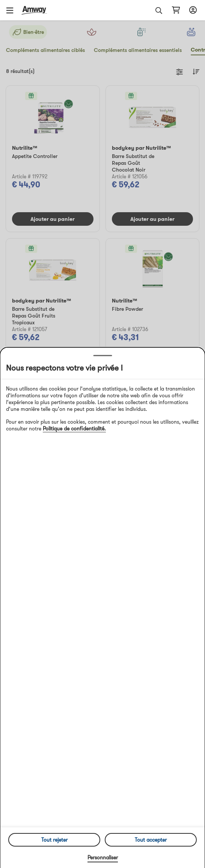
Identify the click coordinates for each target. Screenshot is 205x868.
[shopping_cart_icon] (176, 10)
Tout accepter (151, 840)
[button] (12, 10)
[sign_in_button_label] (192, 10)
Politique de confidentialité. (74, 429)
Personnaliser (103, 857)
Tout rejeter (54, 840)
